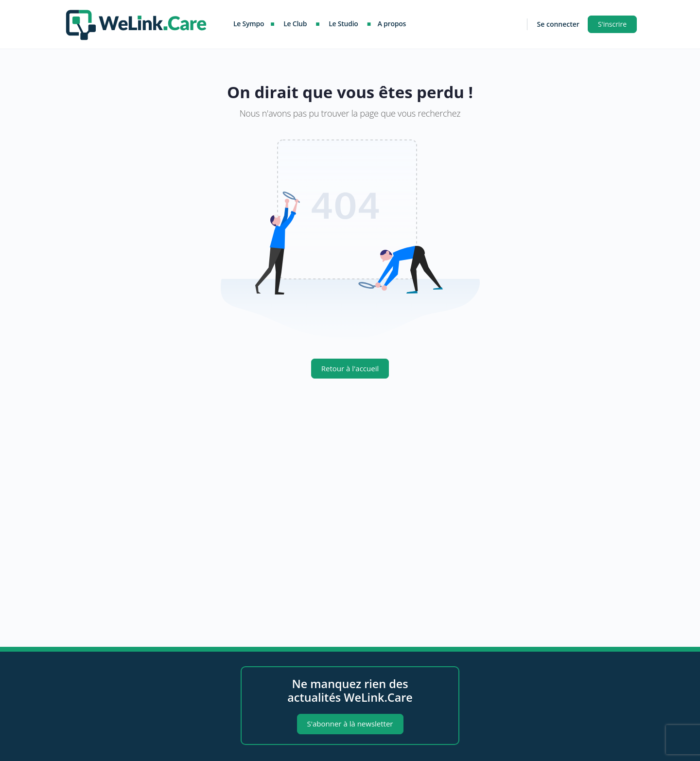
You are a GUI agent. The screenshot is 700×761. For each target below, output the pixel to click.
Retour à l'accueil (350, 368)
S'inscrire (612, 24)
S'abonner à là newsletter (350, 724)
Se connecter (558, 24)
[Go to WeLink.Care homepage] (136, 23)
